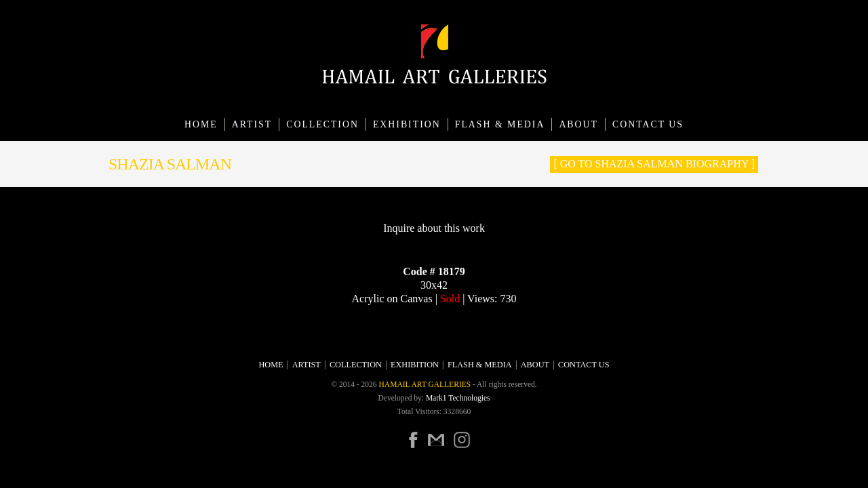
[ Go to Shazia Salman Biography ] (654, 164)
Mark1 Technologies (458, 398)
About (578, 124)
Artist (252, 124)
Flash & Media (500, 124)
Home (201, 124)
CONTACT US (648, 124)
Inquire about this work (434, 228)
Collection (322, 124)
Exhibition (407, 124)
